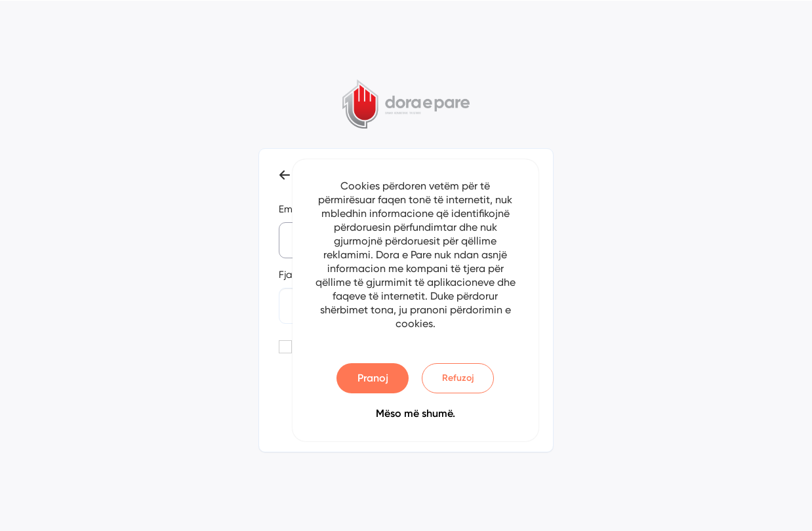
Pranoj (373, 378)
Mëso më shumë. (416, 413)
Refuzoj (458, 378)
